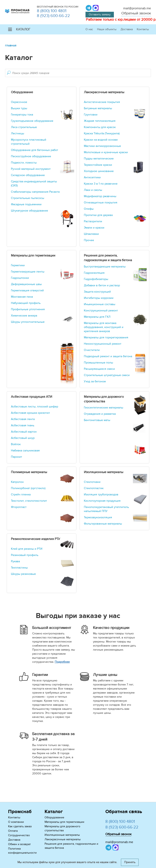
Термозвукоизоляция (98, 517)
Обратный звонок (136, 13)
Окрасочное (19, 102)
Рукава (15, 561)
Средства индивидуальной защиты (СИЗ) (34, 183)
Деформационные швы (26, 284)
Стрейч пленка (21, 494)
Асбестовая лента (23, 419)
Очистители (92, 350)
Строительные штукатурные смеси (107, 375)
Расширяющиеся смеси (99, 369)
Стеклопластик (94, 488)
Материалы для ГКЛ (97, 317)
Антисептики (92, 177)
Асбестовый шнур (23, 438)
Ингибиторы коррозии (99, 298)
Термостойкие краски (98, 165)
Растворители (93, 221)
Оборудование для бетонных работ (35, 150)
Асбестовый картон (24, 432)
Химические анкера (24, 316)
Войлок (16, 444)
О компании (16, 822)
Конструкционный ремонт (101, 311)
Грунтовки (91, 115)
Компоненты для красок (100, 127)
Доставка (127, 29)
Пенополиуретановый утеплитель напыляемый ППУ (106, 509)
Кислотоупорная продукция (102, 501)
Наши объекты (107, 29)
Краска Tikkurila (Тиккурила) (102, 133)
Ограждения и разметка (100, 414)
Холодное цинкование (99, 171)
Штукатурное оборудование (29, 211)
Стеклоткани (92, 482)
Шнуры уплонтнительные (28, 322)
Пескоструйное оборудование (31, 156)
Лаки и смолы (93, 190)
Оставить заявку (100, 14)
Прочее (89, 240)
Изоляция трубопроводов (101, 494)
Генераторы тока (22, 115)
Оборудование (54, 817)
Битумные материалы (98, 108)
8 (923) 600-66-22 (53, 16)
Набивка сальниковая (25, 451)
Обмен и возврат (19, 844)
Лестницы (18, 133)
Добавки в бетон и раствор (102, 285)
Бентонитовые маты (97, 420)
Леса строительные (24, 127)
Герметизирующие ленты (28, 272)
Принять (130, 862)
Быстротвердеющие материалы (105, 267)
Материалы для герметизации (64, 822)
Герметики (18, 265)
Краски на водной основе (101, 140)
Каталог (19, 29)
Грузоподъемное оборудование (32, 121)
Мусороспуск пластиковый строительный (29, 142)
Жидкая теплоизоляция (100, 121)
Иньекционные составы (100, 304)
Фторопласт (19, 507)
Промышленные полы (98, 363)
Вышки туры (19, 108)
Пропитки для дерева (98, 215)
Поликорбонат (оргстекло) (28, 488)
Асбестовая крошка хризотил (30, 413)
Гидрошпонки (20, 278)
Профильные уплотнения (28, 309)
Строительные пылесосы (28, 198)
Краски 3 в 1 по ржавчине (101, 184)
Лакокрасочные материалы (63, 839)
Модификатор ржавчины (100, 196)
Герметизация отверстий (27, 290)
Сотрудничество (19, 835)
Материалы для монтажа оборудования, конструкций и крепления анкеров (104, 327)
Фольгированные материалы (103, 524)
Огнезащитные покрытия (101, 203)
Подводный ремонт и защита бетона (108, 356)
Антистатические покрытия (102, 102)
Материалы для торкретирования (106, 337)
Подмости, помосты (24, 163)
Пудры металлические (99, 159)
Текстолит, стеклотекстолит (29, 501)
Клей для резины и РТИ (27, 549)
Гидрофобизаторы (96, 279)
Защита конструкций (97, 292)
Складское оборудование (28, 175)
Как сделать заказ (20, 826)
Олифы (89, 209)
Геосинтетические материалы (104, 408)
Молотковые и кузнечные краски (106, 152)
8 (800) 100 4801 (52, 11)
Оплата (13, 831)
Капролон (17, 482)
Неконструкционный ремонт (103, 344)
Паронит (17, 457)
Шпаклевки (91, 234)
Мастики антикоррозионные (102, 146)
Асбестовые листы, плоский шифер (35, 407)
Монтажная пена (22, 297)
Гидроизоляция (94, 273)
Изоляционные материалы (62, 835)
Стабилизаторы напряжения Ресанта (35, 192)
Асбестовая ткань (23, 425)
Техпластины (19, 568)
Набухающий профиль (26, 303)
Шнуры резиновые (23, 574)
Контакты (143, 29)
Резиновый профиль (25, 555)
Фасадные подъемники (26, 204)
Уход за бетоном (95, 381)
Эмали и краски (94, 228)
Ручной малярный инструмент (31, 169)
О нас (89, 29)
